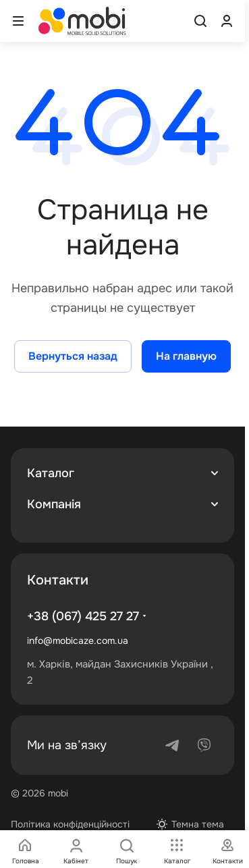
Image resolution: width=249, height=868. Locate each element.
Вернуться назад (73, 356)
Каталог (51, 473)
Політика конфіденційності (70, 824)
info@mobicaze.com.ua (78, 641)
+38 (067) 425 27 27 (83, 616)
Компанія (54, 504)
